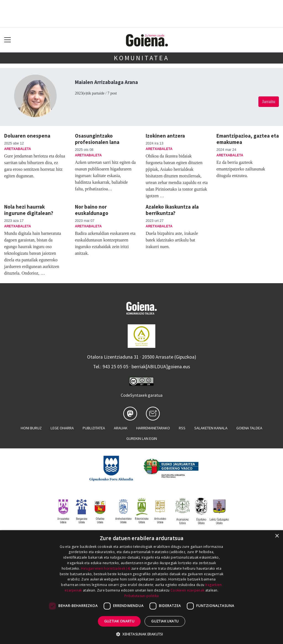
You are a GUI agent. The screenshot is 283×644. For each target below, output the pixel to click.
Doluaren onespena (27, 136)
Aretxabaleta (18, 149)
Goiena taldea (249, 428)
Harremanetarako (153, 428)
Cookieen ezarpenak (187, 590)
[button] (141, 634)
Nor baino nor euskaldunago (92, 210)
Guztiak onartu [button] (119, 621)
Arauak (121, 428)
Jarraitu (269, 102)
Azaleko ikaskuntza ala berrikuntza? (172, 210)
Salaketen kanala (211, 428)
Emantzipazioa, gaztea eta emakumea (248, 139)
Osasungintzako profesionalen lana (97, 139)
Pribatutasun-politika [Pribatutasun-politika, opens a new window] (141, 596)
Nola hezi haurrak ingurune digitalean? (29, 210)
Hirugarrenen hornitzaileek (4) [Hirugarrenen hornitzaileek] (106, 568)
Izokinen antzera (165, 136)
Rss (182, 428)
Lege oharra (62, 428)
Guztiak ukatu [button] (165, 621)
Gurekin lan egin (142, 438)
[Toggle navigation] (8, 40)
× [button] (277, 536)
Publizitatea (94, 428)
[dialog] (141, 587)
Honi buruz (31, 428)
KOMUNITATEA (141, 58)
